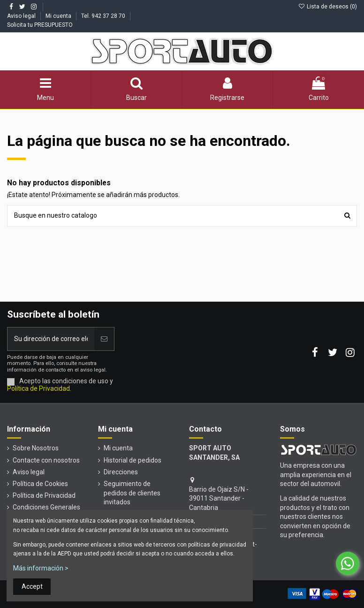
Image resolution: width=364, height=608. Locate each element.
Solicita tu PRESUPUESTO (40, 25)
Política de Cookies (40, 484)
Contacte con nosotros (46, 460)
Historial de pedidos (133, 460)
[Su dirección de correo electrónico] (51, 339)
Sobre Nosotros (36, 448)
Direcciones (121, 472)
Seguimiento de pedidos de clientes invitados (132, 493)
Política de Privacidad (44, 495)
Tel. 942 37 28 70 (104, 16)
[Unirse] (104, 339)
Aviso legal (22, 16)
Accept (32, 586)
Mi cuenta (59, 16)
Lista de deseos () (328, 7)
